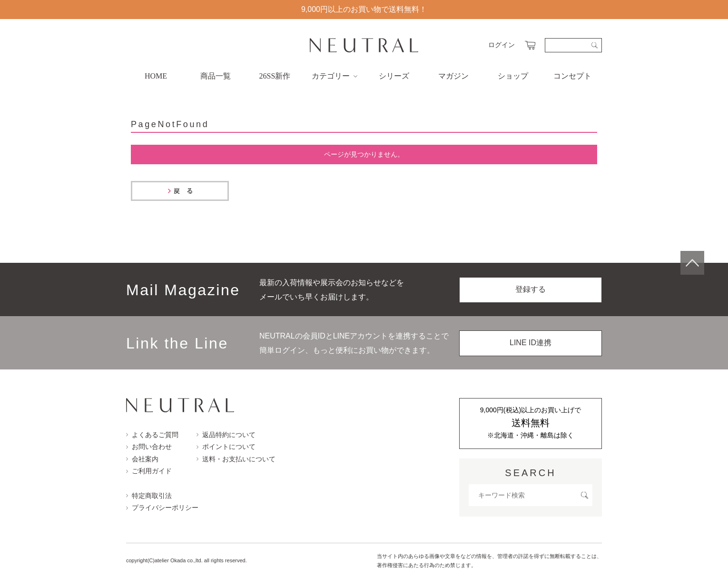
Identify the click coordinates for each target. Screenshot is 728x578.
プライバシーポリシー (162, 508)
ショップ (513, 76)
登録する (531, 289)
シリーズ (394, 76)
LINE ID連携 (531, 343)
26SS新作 (275, 76)
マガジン (453, 76)
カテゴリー (334, 76)
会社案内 (142, 459)
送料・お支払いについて (236, 459)
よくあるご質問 (152, 435)
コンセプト (572, 76)
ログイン (502, 45)
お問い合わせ (149, 447)
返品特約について (226, 435)
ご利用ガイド (149, 471)
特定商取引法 (149, 496)
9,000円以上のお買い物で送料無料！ (364, 9)
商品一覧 (216, 76)
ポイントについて (226, 447)
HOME (156, 76)
